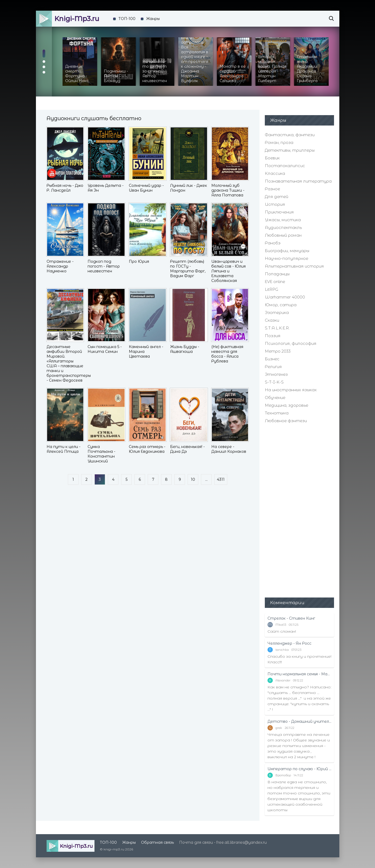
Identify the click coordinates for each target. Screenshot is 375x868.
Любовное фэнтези (286, 421)
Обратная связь (157, 842)
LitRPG (271, 289)
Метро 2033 (278, 351)
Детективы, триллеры (290, 150)
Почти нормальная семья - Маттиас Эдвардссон (299, 674)
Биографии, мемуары (287, 251)
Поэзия (273, 336)
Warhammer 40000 (285, 297)
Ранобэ (273, 243)
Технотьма (277, 413)
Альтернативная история (294, 266)
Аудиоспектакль (283, 227)
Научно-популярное (287, 258)
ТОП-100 (127, 19)
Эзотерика (277, 312)
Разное (272, 189)
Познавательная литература (298, 181)
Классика (275, 173)
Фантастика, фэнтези (290, 135)
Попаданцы (277, 274)
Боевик (272, 158)
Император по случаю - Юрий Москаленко (299, 769)
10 (193, 479)
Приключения (279, 212)
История (275, 204)
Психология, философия (291, 343)
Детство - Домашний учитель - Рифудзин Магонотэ (299, 721)
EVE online (275, 282)
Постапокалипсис (285, 166)
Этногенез (276, 374)
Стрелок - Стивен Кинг (291, 618)
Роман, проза (279, 142)
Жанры (153, 19)
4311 (221, 479)
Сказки (272, 320)
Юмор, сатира (281, 305)
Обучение (275, 397)
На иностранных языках (291, 390)
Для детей (277, 197)
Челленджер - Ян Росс (289, 643)
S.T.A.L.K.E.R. (277, 328)
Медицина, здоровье (287, 405)
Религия (273, 367)
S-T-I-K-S (274, 382)
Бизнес (272, 359)
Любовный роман (283, 235)
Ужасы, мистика (283, 220)
